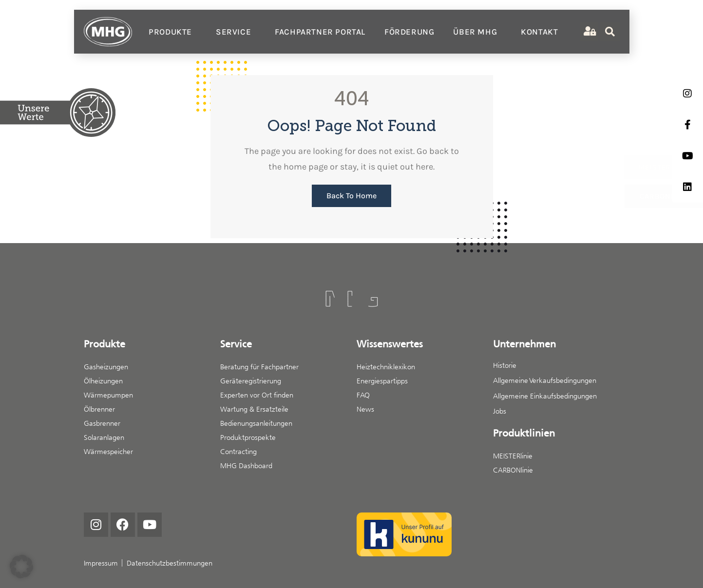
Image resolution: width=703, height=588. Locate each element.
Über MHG (477, 32)
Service (236, 32)
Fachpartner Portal (320, 32)
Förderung (409, 32)
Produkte (173, 32)
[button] (21, 567)
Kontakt (539, 32)
